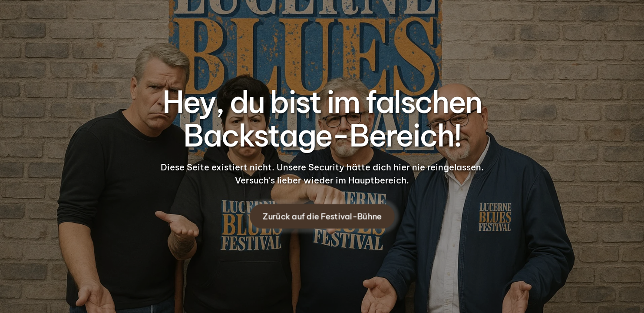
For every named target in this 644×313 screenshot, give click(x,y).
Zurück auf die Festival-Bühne (322, 216)
